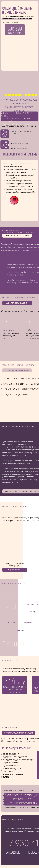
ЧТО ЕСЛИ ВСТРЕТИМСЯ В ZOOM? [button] (17, 370)
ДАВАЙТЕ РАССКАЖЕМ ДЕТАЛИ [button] (17, 303)
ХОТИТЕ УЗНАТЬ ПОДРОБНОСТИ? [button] (17, 236)
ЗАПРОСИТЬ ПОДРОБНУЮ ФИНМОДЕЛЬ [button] (19, 724)
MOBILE (13, 843)
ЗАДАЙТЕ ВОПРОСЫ (15, 570)
